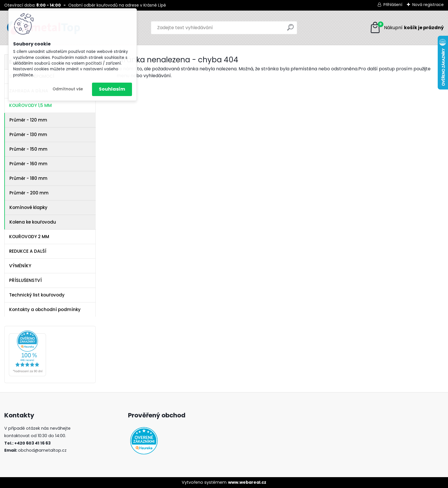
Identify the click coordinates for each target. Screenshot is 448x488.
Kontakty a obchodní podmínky (45, 309)
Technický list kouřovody (37, 295)
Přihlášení (393, 5)
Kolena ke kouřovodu (33, 222)
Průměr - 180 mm (28, 178)
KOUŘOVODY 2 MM (29, 237)
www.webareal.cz (247, 482)
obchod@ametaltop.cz (42, 450)
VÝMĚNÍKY (20, 266)
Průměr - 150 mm (28, 149)
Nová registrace (428, 5)
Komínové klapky (28, 207)
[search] (290, 30)
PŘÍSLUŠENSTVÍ (25, 280)
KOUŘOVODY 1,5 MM (30, 105)
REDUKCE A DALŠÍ (28, 251)
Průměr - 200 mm (29, 193)
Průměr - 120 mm (28, 120)
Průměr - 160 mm (28, 164)
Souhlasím (112, 89)
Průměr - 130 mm (28, 135)
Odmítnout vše (68, 89)
